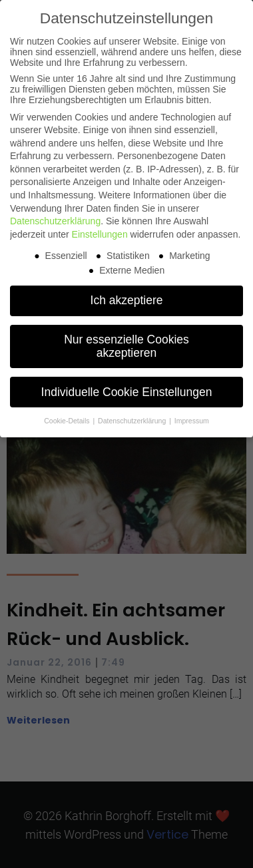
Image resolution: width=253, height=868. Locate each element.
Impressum (192, 421)
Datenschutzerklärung (55, 221)
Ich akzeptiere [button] (127, 300)
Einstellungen (100, 234)
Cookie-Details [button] (68, 421)
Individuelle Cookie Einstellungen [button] (127, 392)
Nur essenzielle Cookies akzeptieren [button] (126, 346)
